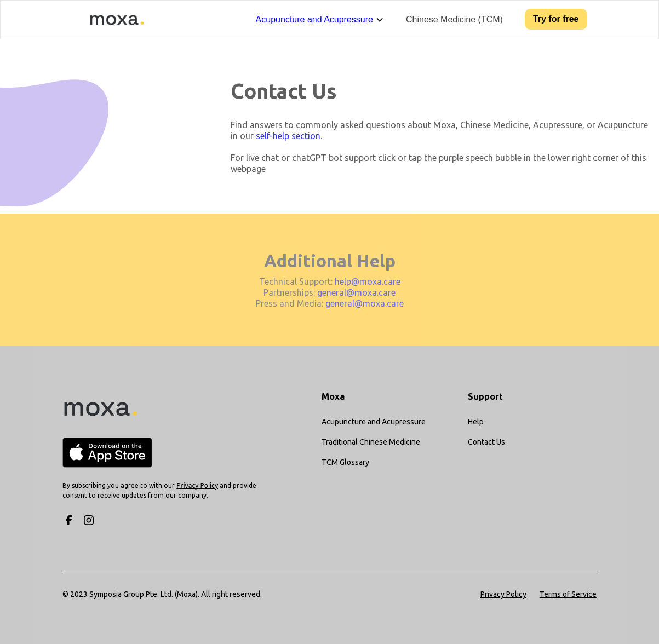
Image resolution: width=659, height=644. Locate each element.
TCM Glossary (345, 462)
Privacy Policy (503, 594)
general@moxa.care (356, 292)
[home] (110, 20)
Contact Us (486, 442)
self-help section (288, 136)
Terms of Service (568, 594)
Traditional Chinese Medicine (371, 442)
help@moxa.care (368, 281)
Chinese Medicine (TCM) (454, 19)
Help (476, 422)
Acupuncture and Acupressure (314, 19)
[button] (320, 20)
